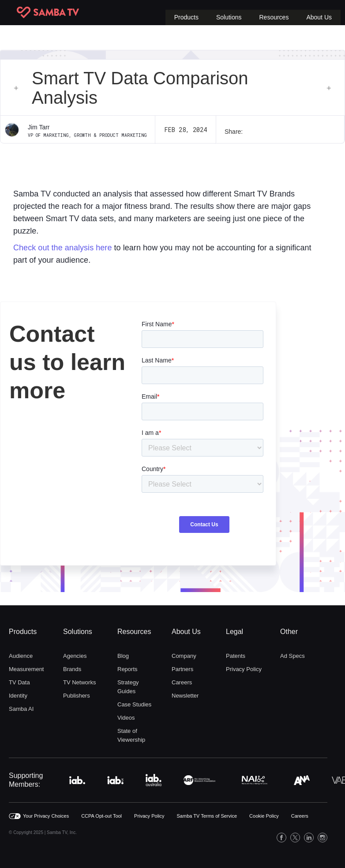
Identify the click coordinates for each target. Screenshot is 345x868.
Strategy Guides (128, 687)
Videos (126, 718)
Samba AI (21, 709)
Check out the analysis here (62, 248)
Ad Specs (292, 656)
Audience (21, 656)
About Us (186, 632)
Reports (127, 669)
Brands (72, 669)
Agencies (75, 656)
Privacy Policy (244, 669)
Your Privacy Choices (46, 816)
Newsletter (185, 696)
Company (184, 656)
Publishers (77, 696)
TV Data (19, 682)
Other (289, 632)
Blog (123, 656)
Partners (182, 669)
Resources (134, 632)
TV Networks (79, 682)
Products (23, 632)
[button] (186, 17)
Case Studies (134, 704)
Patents (236, 656)
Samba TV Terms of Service (207, 816)
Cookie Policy (264, 816)
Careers (182, 682)
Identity (18, 696)
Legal (234, 632)
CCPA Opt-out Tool (101, 816)
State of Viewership (131, 735)
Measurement (26, 669)
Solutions (78, 632)
